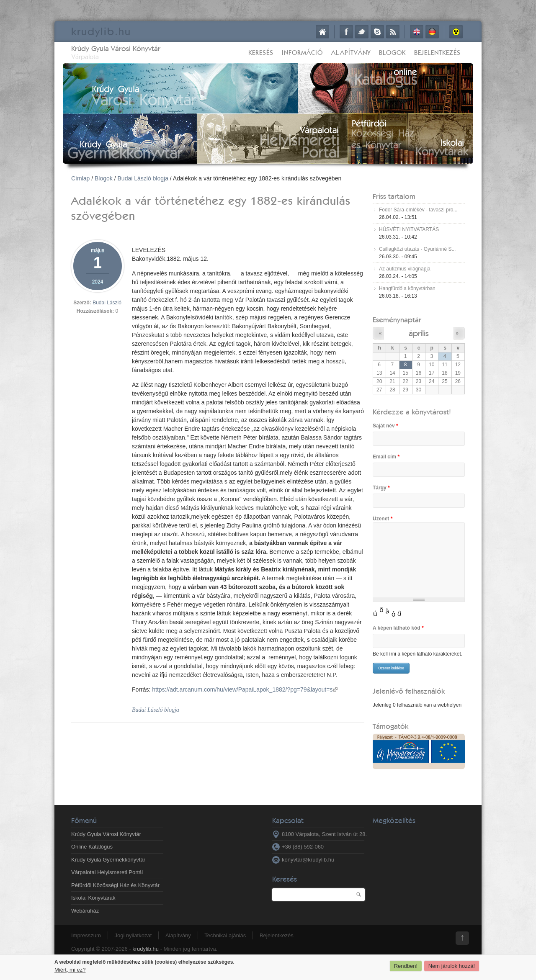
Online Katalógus (92, 847)
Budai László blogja (143, 178)
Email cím (386, 457)
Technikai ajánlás (225, 935)
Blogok (392, 53)
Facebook (346, 32)
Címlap (322, 32)
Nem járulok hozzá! (452, 966)
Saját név (385, 426)
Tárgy (381, 488)
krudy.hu (101, 31)
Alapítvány (351, 53)
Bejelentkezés (437, 53)
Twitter (362, 32)
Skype (377, 32)
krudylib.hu (146, 949)
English (417, 32)
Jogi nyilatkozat (133, 935)
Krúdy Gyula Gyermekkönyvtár (108, 860)
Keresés (261, 53)
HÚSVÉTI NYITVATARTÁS (409, 229)
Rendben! (406, 966)
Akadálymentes (456, 32)
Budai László (107, 303)
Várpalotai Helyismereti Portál (107, 872)
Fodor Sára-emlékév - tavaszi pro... (418, 210)
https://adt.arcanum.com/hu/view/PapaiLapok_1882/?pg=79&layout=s (245, 689)
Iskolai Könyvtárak (93, 898)
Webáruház (85, 911)
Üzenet (383, 519)
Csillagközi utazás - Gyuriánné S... (417, 249)
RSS (393, 32)
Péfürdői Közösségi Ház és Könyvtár (115, 885)
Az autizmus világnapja (405, 269)
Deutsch (432, 32)
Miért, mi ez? (70, 970)
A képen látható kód (398, 628)
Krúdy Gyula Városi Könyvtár (116, 48)
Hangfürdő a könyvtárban (407, 288)
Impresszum (86, 935)
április (419, 333)
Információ (302, 53)
